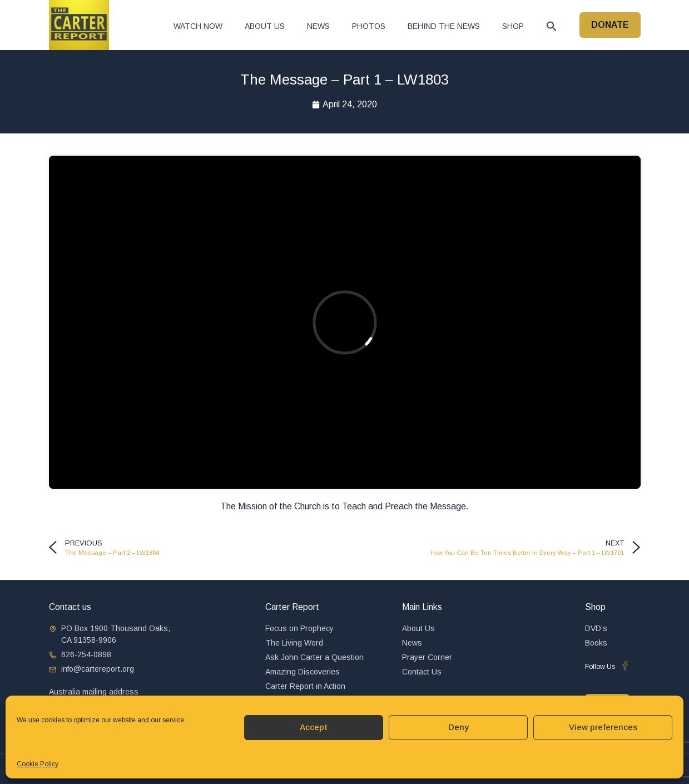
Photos (369, 26)
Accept (314, 727)
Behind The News (444, 26)
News (318, 26)
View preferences (603, 727)
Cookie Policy (38, 764)
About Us (265, 26)
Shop (513, 26)
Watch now (198, 26)
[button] (552, 26)
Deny (458, 727)
